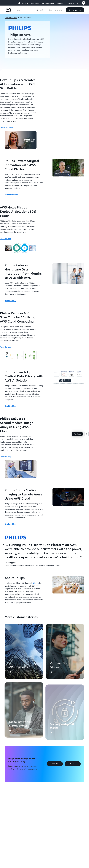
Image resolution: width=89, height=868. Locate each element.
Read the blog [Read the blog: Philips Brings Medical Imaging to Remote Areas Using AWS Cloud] (10, 524)
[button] (75, 10)
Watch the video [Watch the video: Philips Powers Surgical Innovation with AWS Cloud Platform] (11, 195)
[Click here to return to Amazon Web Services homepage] (8, 11)
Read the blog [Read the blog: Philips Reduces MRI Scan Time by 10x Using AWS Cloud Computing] (6, 347)
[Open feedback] (86, 434)
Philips (36, 583)
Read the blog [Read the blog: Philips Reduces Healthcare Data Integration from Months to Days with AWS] (10, 300)
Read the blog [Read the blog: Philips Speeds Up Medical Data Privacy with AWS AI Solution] (10, 406)
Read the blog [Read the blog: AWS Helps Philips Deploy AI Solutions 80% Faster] (6, 238)
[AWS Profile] (83, 3)
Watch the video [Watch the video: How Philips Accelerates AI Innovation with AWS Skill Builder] (7, 128)
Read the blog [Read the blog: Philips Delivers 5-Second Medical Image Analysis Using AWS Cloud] (6, 457)
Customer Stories (11, 17)
